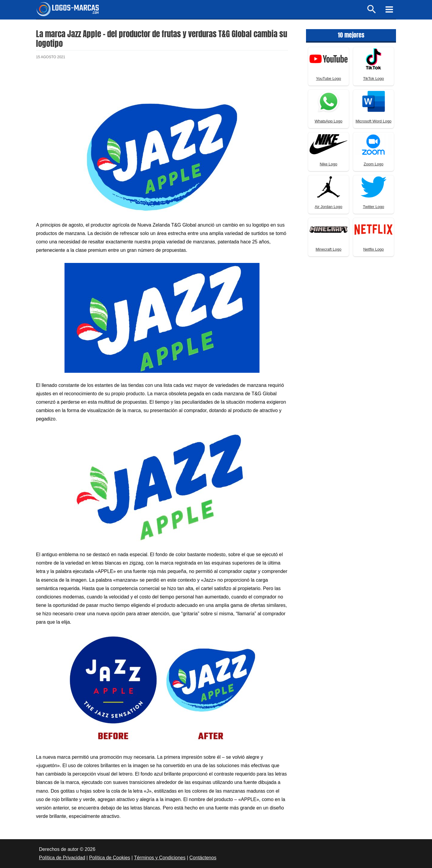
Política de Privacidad (62, 858)
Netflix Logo (374, 249)
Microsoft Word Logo (373, 121)
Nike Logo (329, 164)
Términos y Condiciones (160, 858)
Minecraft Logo (328, 249)
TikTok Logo (373, 78)
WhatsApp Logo (329, 121)
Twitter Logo (374, 207)
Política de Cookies (110, 858)
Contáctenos (203, 858)
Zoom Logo (373, 164)
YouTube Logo (328, 78)
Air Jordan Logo (328, 207)
